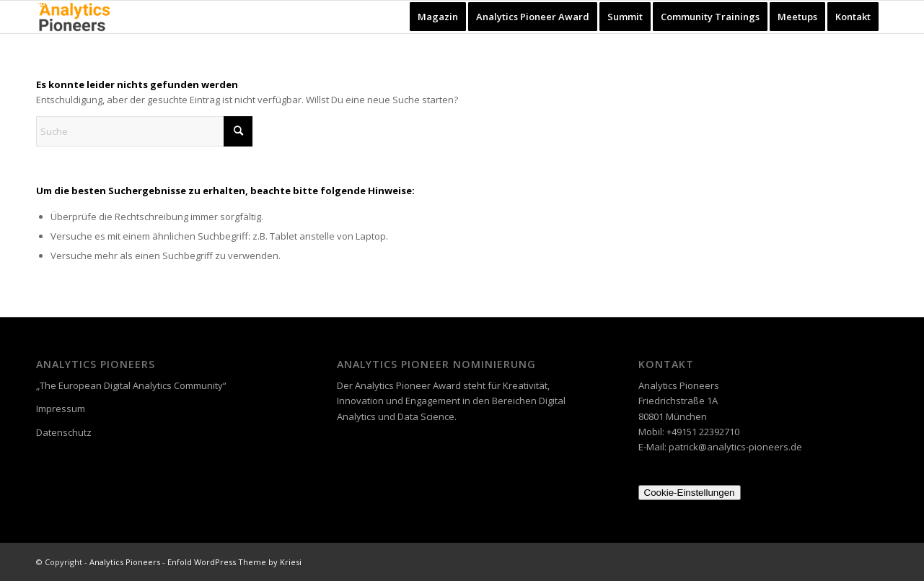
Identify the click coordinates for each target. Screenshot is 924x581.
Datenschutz (64, 432)
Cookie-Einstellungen (690, 493)
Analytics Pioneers (125, 562)
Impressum (61, 409)
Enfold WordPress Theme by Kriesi (234, 562)
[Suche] (144, 131)
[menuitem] (438, 17)
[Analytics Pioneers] (74, 17)
